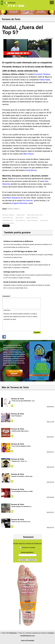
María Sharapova (32, 220)
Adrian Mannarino (8, 220)
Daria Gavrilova (20, 220)
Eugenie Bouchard (8, 223)
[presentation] (21, 325)
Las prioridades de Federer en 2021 (22, 491)
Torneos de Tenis (17, 399)
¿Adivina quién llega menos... (20, 431)
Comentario (7, 296)
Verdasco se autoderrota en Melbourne (18, 241)
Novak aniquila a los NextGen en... (22, 506)
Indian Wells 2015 (8, 218)
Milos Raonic (19, 218)
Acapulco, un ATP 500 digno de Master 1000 (20, 251)
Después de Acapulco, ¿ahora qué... (22, 476)
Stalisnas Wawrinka (32, 218)
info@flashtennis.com (27, 636)
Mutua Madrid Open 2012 (35, 215)
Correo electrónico (27, 552)
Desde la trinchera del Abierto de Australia (20, 282)
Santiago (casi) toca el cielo (14, 272)
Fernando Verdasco (8, 215)
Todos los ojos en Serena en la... (21, 522)
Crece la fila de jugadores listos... (21, 446)
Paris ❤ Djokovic (17, 416)
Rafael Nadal (21, 215)
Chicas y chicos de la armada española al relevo (22, 262)
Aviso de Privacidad (28, 641)
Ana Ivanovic (44, 220)
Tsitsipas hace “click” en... (19, 461)
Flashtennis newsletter (28, 548)
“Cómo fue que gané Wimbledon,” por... (23, 401)
